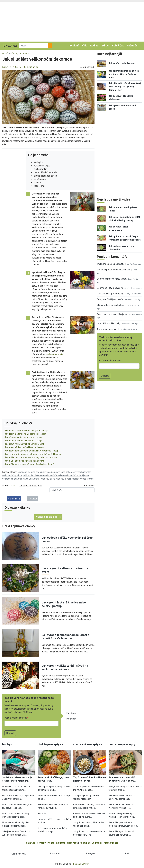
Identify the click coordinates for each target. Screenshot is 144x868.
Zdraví (105, 46)
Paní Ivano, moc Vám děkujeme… (113, 314)
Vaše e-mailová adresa (16, 718)
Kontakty (42, 843)
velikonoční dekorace (33, 475)
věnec (62, 472)
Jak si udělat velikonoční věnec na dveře (24, 461)
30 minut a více (31, 67)
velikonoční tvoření (73, 475)
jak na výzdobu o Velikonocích (64, 479)
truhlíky (88, 472)
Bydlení (74, 46)
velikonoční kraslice (54, 475)
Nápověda (72, 843)
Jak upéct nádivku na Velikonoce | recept (25, 447)
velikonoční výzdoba (12, 475)
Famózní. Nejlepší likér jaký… (111, 294)
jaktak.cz (30, 843)
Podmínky (85, 843)
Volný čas (118, 46)
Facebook (71, 713)
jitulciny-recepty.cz (50, 744)
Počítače (132, 46)
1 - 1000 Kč (16, 67)
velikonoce (22, 472)
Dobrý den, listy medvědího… (111, 288)
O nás (51, 843)
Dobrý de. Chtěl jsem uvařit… (111, 299)
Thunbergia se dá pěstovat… (110, 264)
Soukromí (97, 843)
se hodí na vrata (55, 354)
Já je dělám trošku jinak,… (109, 323)
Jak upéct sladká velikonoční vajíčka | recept (26, 430)
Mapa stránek (111, 843)
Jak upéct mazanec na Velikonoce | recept (25, 434)
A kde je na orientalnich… (109, 329)
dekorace (70, 472)
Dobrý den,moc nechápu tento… (112, 279)
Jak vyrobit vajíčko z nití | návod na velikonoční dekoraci (65, 667)
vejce (48, 472)
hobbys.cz (9, 744)
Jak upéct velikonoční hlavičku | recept (23, 441)
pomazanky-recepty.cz (124, 744)
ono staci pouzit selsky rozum (112, 270)
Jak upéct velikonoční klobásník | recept (24, 444)
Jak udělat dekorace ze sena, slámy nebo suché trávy (31, 457)
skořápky (40, 472)
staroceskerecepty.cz (88, 744)
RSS (127, 853)
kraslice (31, 472)
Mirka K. (13, 486)
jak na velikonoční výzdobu (36, 479)
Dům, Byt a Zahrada (20, 54)
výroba (83, 479)
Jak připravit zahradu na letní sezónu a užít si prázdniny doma (124, 74)
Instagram (71, 719)
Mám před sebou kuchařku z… (111, 305)
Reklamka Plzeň (81, 864)
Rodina (94, 46)
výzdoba (80, 472)
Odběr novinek (19, 854)
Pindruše (42, 813)
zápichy (55, 472)
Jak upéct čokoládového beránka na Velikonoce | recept (32, 451)
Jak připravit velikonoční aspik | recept (23, 437)
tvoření (90, 479)
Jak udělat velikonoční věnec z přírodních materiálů (29, 464)
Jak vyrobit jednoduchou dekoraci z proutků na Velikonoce (33, 454)
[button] (48, 97)
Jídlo (84, 46)
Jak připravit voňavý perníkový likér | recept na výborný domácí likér (125, 87)
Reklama (61, 843)
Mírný (5, 67)
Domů (5, 54)
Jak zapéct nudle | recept (122, 63)
